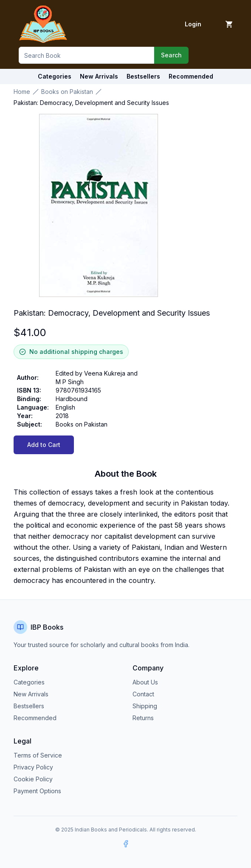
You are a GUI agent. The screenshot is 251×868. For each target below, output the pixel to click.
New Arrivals (31, 694)
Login (193, 24)
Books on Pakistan (67, 92)
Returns (143, 718)
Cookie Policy (33, 779)
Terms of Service (38, 755)
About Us (145, 682)
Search (171, 55)
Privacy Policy (33, 767)
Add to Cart (44, 445)
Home (22, 92)
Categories (55, 76)
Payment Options (37, 791)
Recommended (35, 718)
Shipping (145, 706)
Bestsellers (29, 706)
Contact (143, 694)
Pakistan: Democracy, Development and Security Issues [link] (91, 103)
